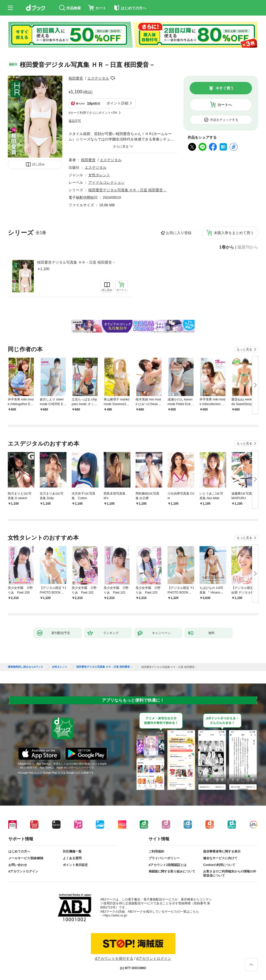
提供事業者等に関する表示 (222, 851)
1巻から (227, 247)
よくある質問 (72, 858)
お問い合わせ (18, 865)
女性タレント (99, 175)
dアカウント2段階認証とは (168, 865)
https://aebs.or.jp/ (115, 915)
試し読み (38, 164)
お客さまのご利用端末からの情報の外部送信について (230, 873)
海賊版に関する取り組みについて (172, 871)
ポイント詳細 (117, 103)
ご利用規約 (156, 851)
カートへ (225, 105)
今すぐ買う (225, 88)
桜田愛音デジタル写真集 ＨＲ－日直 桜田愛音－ (76, 262)
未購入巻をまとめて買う (234, 233)
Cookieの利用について (219, 865)
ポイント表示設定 (75, 865)
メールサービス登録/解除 (26, 858)
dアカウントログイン (23, 871)
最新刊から (248, 247)
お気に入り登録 (179, 233)
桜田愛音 (76, 78)
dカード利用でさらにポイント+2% (93, 113)
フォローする (113, 78)
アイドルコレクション (107, 182)
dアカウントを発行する (114, 958)
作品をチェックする (224, 120)
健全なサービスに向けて (220, 858)
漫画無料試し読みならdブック (25, 667)
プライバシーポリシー (164, 858)
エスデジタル (98, 78)
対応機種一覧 (72, 851)
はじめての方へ (19, 851)
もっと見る (244, 349)
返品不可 (75, 121)
